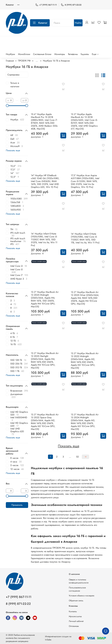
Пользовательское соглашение (77, 589)
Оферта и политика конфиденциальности (79, 581)
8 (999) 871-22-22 (71, 5)
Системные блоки (42, 54)
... (37, 61)
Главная (10, 61)
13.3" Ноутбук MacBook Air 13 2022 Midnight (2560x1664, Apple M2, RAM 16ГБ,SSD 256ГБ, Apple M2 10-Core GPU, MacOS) (85, 361)
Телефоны (73, 54)
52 (77, 457)
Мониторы (60, 54)
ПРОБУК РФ (24, 61)
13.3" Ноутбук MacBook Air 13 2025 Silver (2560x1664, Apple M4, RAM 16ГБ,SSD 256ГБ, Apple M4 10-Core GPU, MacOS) (85, 298)
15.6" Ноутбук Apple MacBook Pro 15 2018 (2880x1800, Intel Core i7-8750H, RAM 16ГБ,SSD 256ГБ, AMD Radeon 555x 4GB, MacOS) (44, 121)
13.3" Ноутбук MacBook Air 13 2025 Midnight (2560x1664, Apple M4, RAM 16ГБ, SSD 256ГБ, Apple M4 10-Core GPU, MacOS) (45, 299)
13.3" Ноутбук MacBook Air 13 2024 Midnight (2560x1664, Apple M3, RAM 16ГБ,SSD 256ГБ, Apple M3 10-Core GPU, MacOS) (85, 422)
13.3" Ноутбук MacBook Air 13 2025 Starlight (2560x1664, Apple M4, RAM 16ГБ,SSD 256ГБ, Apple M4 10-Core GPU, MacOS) (45, 360)
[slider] (7, 106)
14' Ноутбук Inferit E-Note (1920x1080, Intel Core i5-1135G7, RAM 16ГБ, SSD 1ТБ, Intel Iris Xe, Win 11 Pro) (85, 238)
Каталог (10, 5)
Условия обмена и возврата (82, 596)
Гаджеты (85, 54)
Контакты (73, 611)
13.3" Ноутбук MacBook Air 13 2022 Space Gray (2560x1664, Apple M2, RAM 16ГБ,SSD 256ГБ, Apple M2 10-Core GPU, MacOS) (45, 422)
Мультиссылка (75, 616)
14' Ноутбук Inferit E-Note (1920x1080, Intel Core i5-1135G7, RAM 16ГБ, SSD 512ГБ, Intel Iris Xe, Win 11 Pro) (44, 240)
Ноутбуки (10, 54)
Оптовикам (74, 626)
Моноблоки (24, 54)
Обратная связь (76, 601)
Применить (17, 505)
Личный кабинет (76, 621)
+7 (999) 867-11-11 (46, 5)
